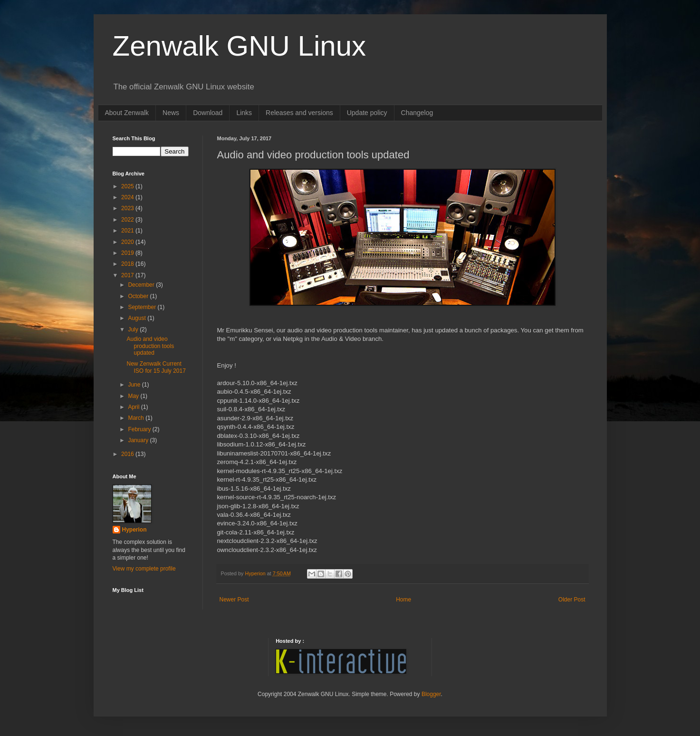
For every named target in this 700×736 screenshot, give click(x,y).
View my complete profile (144, 569)
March (137, 418)
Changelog (417, 113)
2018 (128, 264)
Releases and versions (299, 113)
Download (208, 113)
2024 (128, 197)
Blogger (431, 694)
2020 (128, 242)
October (139, 296)
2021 (128, 231)
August (138, 318)
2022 (128, 220)
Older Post (572, 600)
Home (403, 600)
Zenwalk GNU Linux (240, 46)
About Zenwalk (127, 113)
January (139, 440)
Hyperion (134, 530)
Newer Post (234, 600)
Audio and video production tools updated (150, 346)
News (171, 113)
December (142, 285)
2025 (128, 186)
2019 (128, 253)
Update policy (367, 113)
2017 (128, 275)
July (134, 329)
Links (244, 113)
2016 (128, 454)
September (143, 307)
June (135, 385)
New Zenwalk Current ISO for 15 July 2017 (156, 367)
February (140, 429)
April (134, 407)
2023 (128, 208)
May (134, 396)
